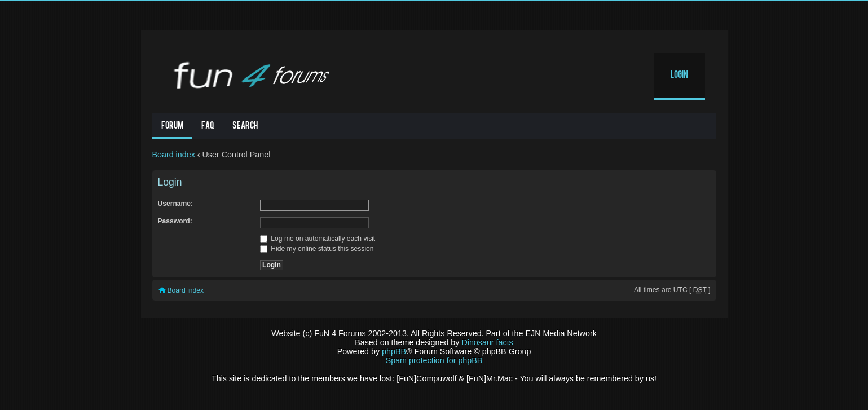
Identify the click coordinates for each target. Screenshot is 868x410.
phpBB (394, 351)
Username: (176, 204)
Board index (174, 155)
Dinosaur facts (487, 342)
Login (679, 76)
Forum (172, 126)
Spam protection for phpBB (434, 360)
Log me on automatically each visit (318, 239)
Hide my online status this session (317, 249)
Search (245, 126)
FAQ (208, 126)
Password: (175, 221)
